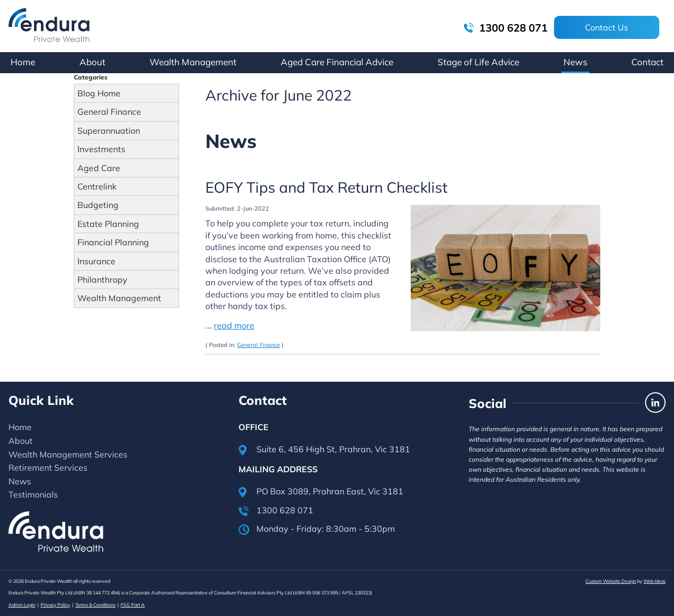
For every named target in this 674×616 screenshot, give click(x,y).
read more (234, 325)
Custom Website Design (611, 581)
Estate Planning (108, 224)
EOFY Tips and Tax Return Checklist (326, 187)
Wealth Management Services (68, 454)
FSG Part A (133, 605)
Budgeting (98, 205)
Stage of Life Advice (478, 62)
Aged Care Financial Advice (337, 62)
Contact (647, 62)
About (92, 62)
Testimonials (33, 494)
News (575, 62)
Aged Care (99, 168)
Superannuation (109, 131)
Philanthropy (102, 280)
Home (23, 62)
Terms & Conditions (95, 605)
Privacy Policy (55, 605)
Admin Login (22, 605)
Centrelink (97, 186)
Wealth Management (193, 62)
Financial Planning (113, 242)
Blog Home (99, 93)
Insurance (96, 261)
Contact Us (607, 27)
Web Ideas (655, 581)
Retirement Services (48, 468)
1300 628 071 (506, 28)
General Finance (109, 112)
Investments (101, 149)
